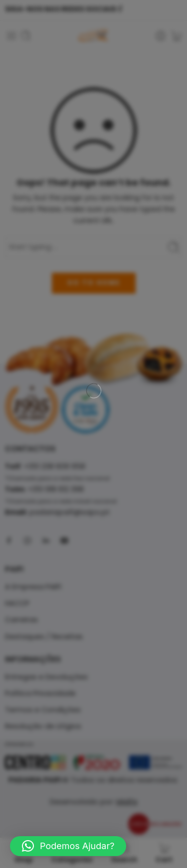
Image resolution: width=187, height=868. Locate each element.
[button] (68, 846)
